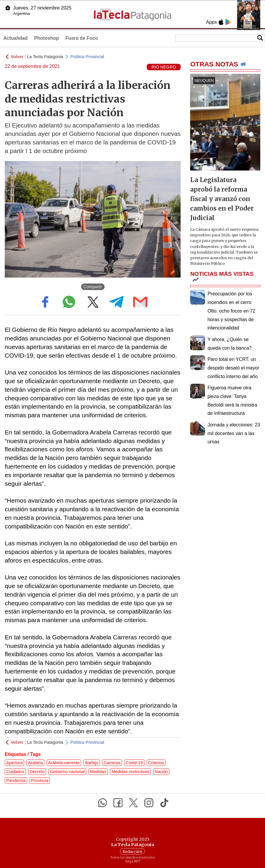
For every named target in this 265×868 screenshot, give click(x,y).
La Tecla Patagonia (45, 57)
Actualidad (15, 38)
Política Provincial (87, 57)
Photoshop (47, 38)
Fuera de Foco (82, 38)
